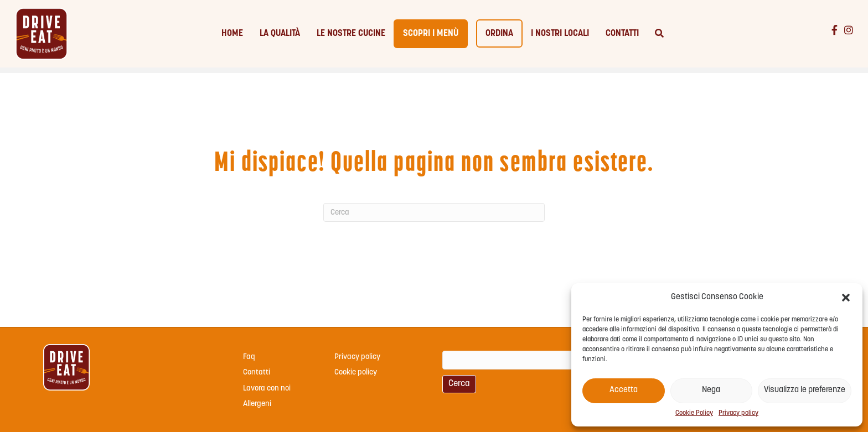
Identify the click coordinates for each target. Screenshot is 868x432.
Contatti (622, 37)
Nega (711, 390)
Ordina (499, 37)
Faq (249, 357)
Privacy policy (738, 413)
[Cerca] (655, 37)
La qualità (280, 37)
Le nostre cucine (351, 37)
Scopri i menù (431, 37)
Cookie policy (356, 373)
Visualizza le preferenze (805, 390)
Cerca (459, 384)
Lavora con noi (267, 389)
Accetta (624, 390)
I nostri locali (560, 37)
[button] (846, 298)
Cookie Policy (694, 413)
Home (232, 37)
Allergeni (257, 404)
